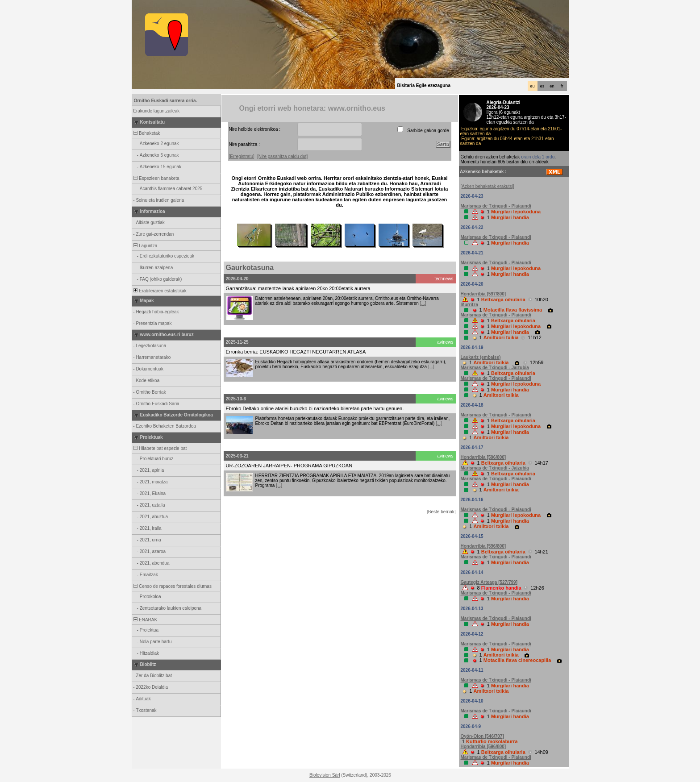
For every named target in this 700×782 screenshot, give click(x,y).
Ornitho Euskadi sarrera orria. (166, 101)
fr (562, 86)
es (542, 86)
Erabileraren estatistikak (160, 291)
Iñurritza (469, 305)
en (552, 86)
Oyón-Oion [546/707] (482, 736)
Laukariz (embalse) (481, 357)
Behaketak (146, 133)
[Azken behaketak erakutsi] (487, 186)
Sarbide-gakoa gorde (428, 131)
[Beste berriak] (441, 512)
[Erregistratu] (242, 156)
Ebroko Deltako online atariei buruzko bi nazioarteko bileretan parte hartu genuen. (315, 408)
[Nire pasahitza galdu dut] (282, 156)
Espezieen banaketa (156, 178)
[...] (423, 303)
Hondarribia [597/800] (483, 294)
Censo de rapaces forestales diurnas (172, 586)
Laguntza (145, 246)
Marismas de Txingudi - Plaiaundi (496, 206)
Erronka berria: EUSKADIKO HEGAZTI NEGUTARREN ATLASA (296, 352)
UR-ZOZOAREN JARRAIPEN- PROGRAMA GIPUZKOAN (289, 466)
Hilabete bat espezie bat (160, 448)
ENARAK (145, 620)
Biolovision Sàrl (325, 775)
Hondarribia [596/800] (483, 457)
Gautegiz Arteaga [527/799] (489, 582)
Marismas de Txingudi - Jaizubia (495, 368)
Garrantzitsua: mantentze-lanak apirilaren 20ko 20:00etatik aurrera (298, 288)
